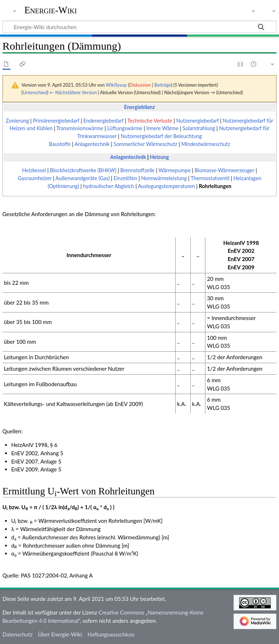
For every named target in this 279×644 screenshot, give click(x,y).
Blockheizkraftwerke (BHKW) (83, 170)
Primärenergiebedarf (56, 121)
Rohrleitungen (215, 186)
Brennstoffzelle (137, 170)
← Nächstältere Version (73, 92)
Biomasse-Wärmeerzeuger (224, 170)
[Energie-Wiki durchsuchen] (139, 27)
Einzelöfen (125, 178)
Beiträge (163, 85)
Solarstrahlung (199, 128)
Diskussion (140, 85)
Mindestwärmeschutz (206, 144)
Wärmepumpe (175, 170)
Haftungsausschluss (111, 634)
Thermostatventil (210, 178)
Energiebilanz (140, 107)
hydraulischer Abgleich (108, 186)
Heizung (159, 157)
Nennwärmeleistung (164, 178)
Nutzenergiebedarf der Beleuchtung (161, 136)
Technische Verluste (150, 121)
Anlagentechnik (92, 144)
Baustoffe (60, 144)
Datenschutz (18, 634)
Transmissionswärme (80, 128)
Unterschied (35, 92)
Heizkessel (34, 170)
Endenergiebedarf (103, 121)
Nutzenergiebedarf (198, 121)
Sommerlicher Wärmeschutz (145, 144)
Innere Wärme (163, 128)
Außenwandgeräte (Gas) (82, 178)
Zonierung (17, 121)
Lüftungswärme (125, 128)
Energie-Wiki (51, 10)
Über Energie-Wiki (60, 634)
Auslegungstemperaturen (166, 186)
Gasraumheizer (35, 178)
